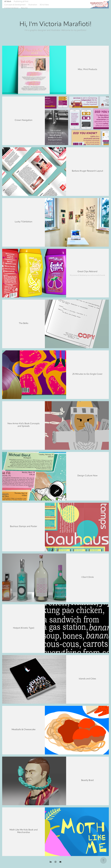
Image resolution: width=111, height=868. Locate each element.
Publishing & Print (21, 1)
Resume (24, 8)
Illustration (33, 5)
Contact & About (11, 8)
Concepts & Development (15, 5)
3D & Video (44, 5)
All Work (8, 1)
